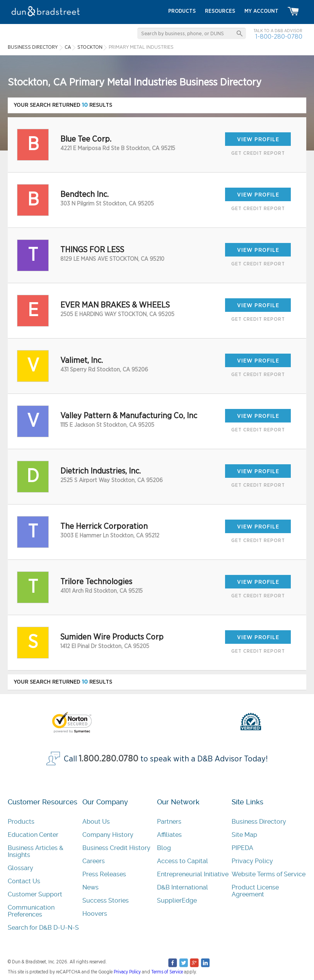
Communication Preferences (31, 911)
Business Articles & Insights (36, 851)
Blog (164, 848)
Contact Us (24, 881)
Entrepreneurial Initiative (193, 874)
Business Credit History (116, 848)
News (90, 887)
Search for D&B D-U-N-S (43, 928)
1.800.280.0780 (109, 759)
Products (21, 822)
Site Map (244, 835)
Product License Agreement (255, 891)
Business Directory (259, 822)
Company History (108, 835)
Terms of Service (167, 972)
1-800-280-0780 (279, 37)
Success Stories (106, 900)
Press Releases (104, 874)
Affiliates (169, 835)
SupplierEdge (177, 900)
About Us (96, 822)
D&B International (183, 887)
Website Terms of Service (269, 874)
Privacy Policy (252, 861)
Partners (169, 822)
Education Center (33, 835)
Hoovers (95, 914)
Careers (94, 861)
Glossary (20, 868)
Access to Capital (183, 861)
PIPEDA (242, 848)
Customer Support (35, 894)
